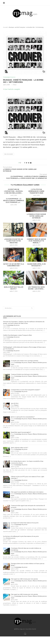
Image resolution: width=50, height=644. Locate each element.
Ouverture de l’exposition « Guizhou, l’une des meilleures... (14, 191)
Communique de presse (9, 77)
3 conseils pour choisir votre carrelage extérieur (36, 216)
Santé (13, 364)
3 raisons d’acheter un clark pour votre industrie (14, 241)
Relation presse (42, 362)
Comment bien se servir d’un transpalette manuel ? (36, 241)
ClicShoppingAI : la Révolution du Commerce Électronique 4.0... (14, 201)
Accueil (5, 27)
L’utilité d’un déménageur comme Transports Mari (36, 191)
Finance (30, 362)
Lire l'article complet (12, 89)
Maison (35, 362)
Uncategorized (9, 154)
